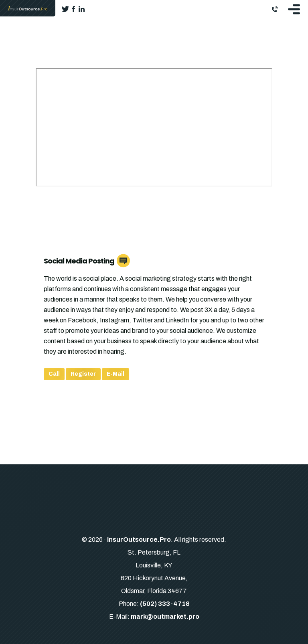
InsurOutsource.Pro (139, 540)
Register (83, 374)
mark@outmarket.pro (165, 617)
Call (54, 374)
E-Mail (115, 374)
